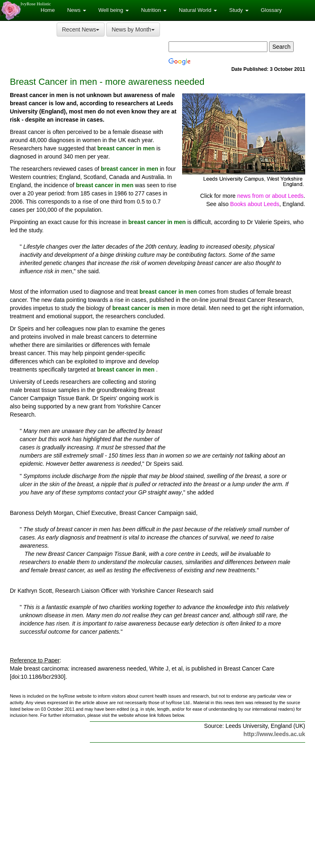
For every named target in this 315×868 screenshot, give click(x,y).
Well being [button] (114, 10)
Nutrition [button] (154, 10)
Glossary (271, 10)
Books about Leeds (255, 204)
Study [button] (239, 10)
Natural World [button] (198, 10)
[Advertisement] (236, 385)
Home (48, 10)
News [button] (77, 10)
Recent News (81, 29)
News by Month (133, 29)
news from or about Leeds (270, 196)
